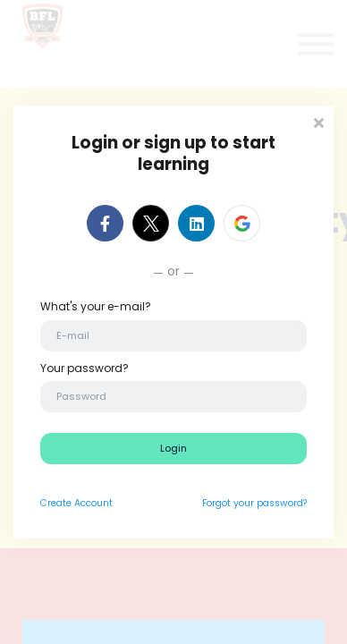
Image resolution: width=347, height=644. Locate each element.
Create (56, 503)
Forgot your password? (254, 503)
